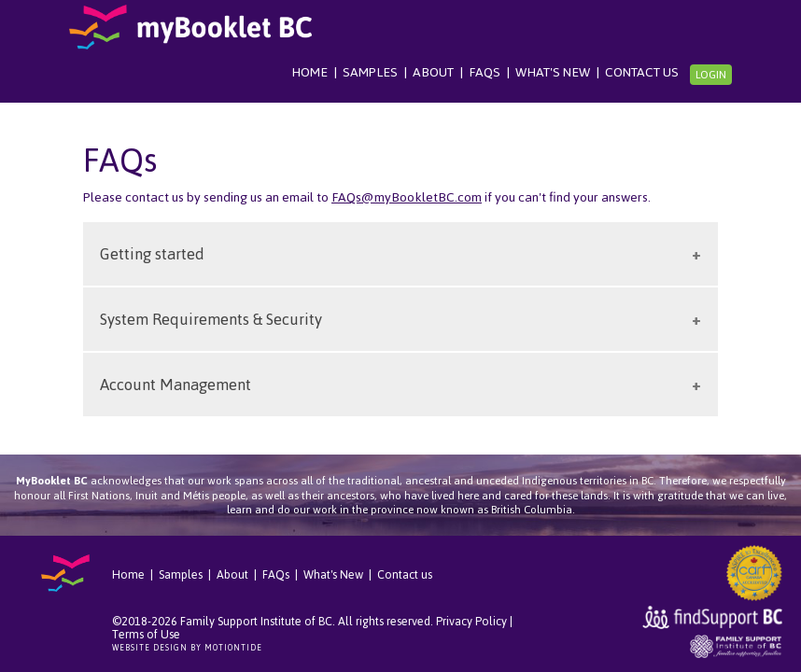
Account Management (176, 385)
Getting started (152, 254)
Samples (370, 72)
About (433, 72)
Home (309, 72)
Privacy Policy (471, 621)
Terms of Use (146, 634)
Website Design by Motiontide (187, 648)
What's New (553, 72)
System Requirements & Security (211, 319)
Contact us (642, 72)
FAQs (485, 72)
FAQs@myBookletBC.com (407, 197)
